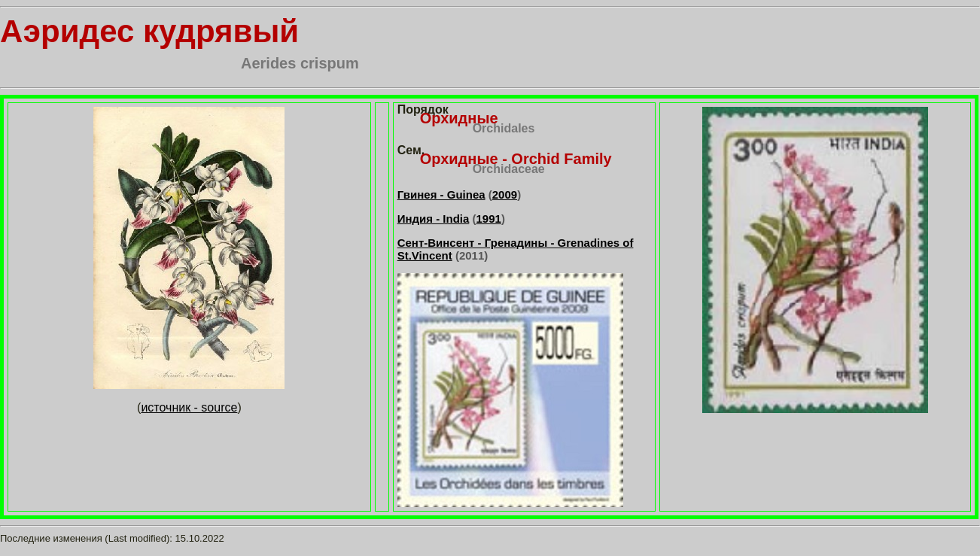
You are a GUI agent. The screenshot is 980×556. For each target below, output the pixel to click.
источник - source (189, 407)
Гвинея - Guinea (441, 194)
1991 (489, 219)
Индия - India (434, 219)
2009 (505, 194)
